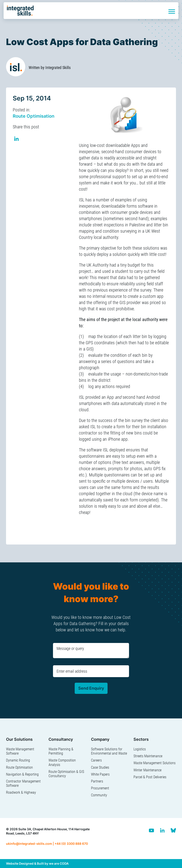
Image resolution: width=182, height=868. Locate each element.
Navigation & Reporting (22, 774)
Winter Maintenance (147, 770)
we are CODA (59, 863)
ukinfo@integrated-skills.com (29, 844)
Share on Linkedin (17, 139)
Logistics (140, 749)
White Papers (100, 774)
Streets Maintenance (148, 756)
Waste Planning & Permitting (61, 751)
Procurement (100, 788)
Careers (96, 760)
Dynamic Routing (18, 760)
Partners (97, 781)
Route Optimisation (34, 116)
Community (99, 795)
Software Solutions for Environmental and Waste (109, 751)
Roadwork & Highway (21, 792)
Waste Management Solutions (154, 763)
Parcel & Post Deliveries (150, 777)
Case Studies (100, 767)
